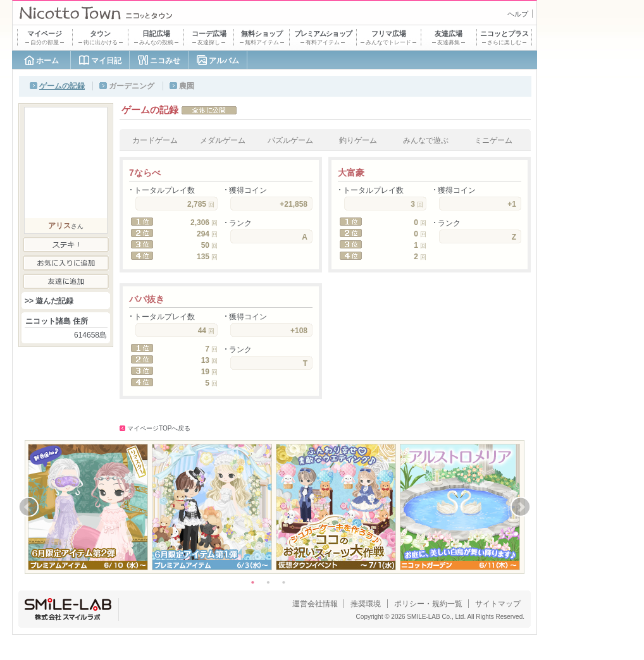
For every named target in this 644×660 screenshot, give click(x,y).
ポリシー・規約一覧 (428, 604)
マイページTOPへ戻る (159, 428)
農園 (187, 86)
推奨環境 (366, 604)
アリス (59, 226)
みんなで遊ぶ (426, 140)
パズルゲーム (290, 140)
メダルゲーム (223, 140)
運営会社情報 (315, 604)
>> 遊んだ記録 (49, 301)
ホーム (47, 61)
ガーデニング (132, 86)
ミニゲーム (493, 140)
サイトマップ (498, 604)
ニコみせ (165, 61)
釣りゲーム (358, 140)
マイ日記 (106, 61)
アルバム (224, 61)
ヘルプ (518, 14)
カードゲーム (155, 140)
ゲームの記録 (62, 86)
